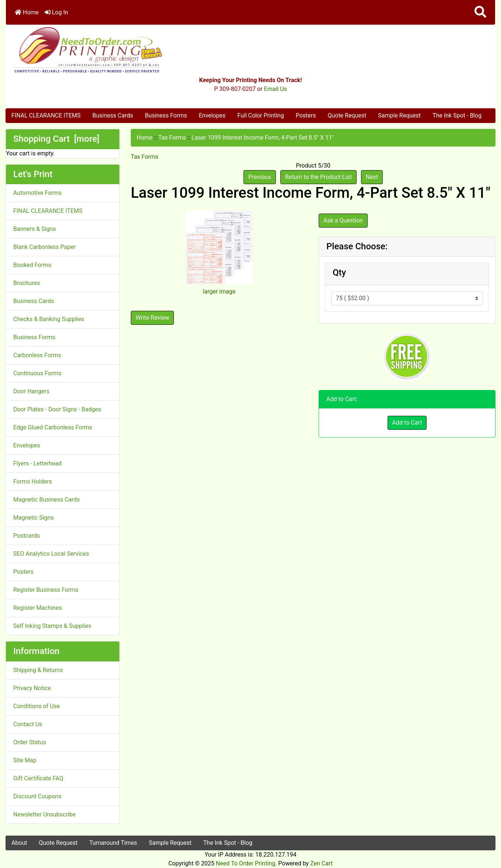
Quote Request (347, 115)
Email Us (276, 89)
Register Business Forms (46, 590)
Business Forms (166, 115)
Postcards (27, 536)
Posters (306, 115)
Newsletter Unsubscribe (45, 814)
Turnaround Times (113, 843)
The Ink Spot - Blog (457, 115)
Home (27, 12)
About (19, 843)
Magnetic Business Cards (47, 500)
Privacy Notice (32, 688)
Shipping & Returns (38, 670)
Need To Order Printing (246, 863)
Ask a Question (343, 220)
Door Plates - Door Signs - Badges (57, 409)
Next (372, 177)
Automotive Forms (37, 193)
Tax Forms (172, 138)
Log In (56, 12)
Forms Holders (33, 482)
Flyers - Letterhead (37, 463)
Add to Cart (407, 423)
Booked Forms (32, 265)
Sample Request (399, 115)
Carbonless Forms (37, 355)
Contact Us (28, 724)
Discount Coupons (37, 796)
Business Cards (113, 115)
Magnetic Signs (34, 518)
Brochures (27, 283)
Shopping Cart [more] (56, 139)
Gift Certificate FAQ (38, 778)
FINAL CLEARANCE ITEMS (46, 115)
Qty (339, 273)
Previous (260, 177)
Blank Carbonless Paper (44, 247)
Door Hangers (31, 391)
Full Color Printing (260, 115)
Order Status (30, 742)
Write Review (152, 318)
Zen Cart (321, 863)
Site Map (25, 760)
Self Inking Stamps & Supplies (52, 626)
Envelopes (212, 115)
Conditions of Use (36, 706)
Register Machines (38, 608)
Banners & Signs (35, 229)
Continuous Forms (37, 373)
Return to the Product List (318, 177)
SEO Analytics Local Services (51, 554)
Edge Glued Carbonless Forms (53, 427)
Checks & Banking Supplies (49, 319)
